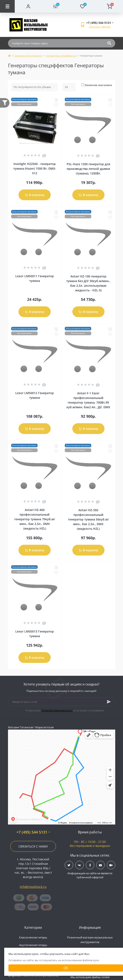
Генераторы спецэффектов (61, 56)
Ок (66, 968)
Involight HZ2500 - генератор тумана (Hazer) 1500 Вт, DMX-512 (35, 168)
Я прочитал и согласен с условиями (65, 710)
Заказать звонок (100, 27)
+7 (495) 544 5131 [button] (33, 832)
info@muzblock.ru (33, 887)
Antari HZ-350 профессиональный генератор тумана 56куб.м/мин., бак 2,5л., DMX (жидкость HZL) (88, 519)
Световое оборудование (28, 56)
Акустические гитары (33, 945)
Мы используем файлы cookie (90, 977)
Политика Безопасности (57, 710)
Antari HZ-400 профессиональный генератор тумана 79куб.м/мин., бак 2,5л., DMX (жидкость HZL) (35, 519)
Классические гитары (33, 937)
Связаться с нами (33, 846)
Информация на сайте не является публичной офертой (90, 875)
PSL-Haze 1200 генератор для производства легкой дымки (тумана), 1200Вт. (88, 169)
